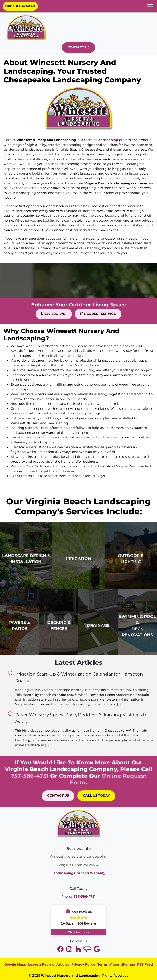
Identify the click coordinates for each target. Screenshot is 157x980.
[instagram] (78, 949)
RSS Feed (145, 964)
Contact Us (78, 47)
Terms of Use (108, 964)
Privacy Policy (83, 964)
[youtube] (70, 949)
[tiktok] (88, 949)
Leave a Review (41, 964)
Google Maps (15, 964)
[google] (97, 949)
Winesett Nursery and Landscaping (71, 976)
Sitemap (128, 964)
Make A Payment (20, 6)
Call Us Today (96, 795)
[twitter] (61, 949)
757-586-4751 (54, 314)
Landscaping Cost (67, 873)
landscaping (108, 140)
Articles (63, 964)
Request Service (98, 314)
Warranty (98, 873)
